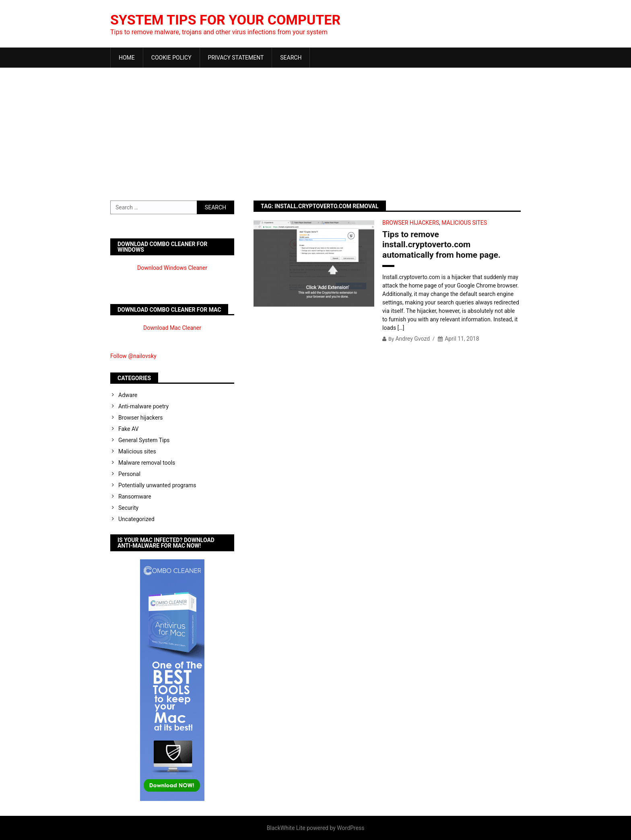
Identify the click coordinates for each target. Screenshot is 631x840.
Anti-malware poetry (143, 406)
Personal (129, 474)
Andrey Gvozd (412, 339)
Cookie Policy (171, 58)
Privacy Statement (236, 58)
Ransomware (135, 497)
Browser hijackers (411, 223)
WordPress (351, 828)
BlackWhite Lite (286, 828)
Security (128, 508)
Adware (128, 395)
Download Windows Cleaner (172, 268)
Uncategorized (136, 519)
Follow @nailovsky (133, 356)
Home (127, 58)
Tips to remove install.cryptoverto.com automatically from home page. (441, 244)
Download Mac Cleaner (172, 328)
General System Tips (144, 440)
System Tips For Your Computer (232, 20)
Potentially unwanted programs (157, 485)
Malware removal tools (147, 463)
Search (291, 58)
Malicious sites (464, 223)
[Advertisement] (315, 128)
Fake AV (128, 429)
